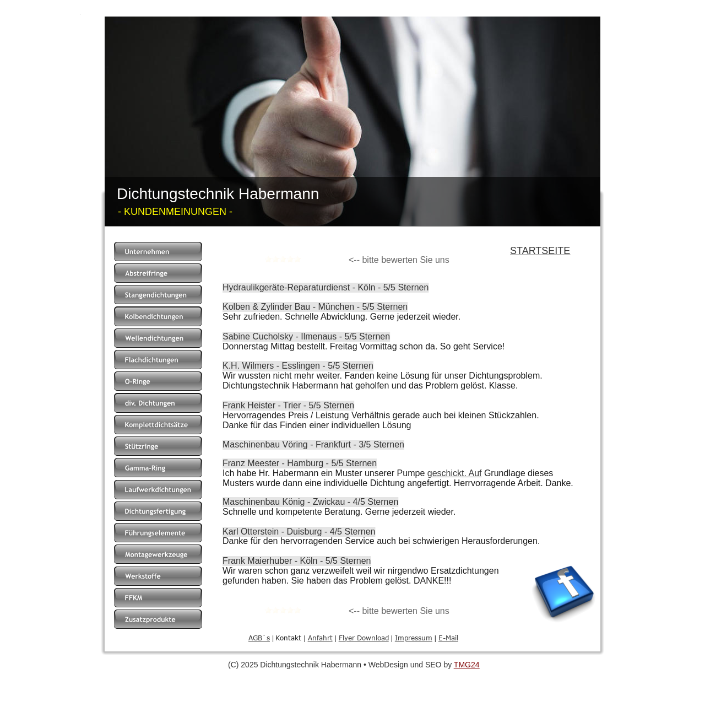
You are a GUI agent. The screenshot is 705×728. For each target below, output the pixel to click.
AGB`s (259, 638)
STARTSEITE (540, 251)
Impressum (414, 638)
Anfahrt (320, 638)
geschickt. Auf (455, 473)
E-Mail (448, 638)
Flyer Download (364, 638)
